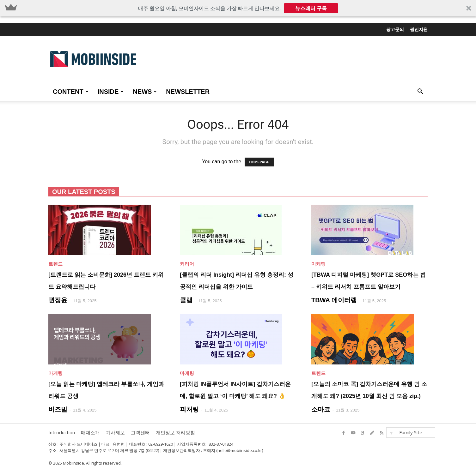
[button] (238, 8)
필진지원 (419, 29)
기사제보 (115, 432)
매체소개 (90, 432)
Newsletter (188, 92)
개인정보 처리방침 (175, 432)
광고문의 (395, 29)
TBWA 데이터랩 (334, 300)
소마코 (321, 409)
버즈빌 (58, 409)
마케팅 (318, 264)
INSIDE (111, 92)
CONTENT (71, 92)
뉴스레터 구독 (311, 8)
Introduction (62, 432)
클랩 (186, 300)
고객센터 (140, 432)
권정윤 (58, 300)
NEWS (145, 92)
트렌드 (55, 264)
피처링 (189, 409)
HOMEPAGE (259, 162)
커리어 (187, 264)
